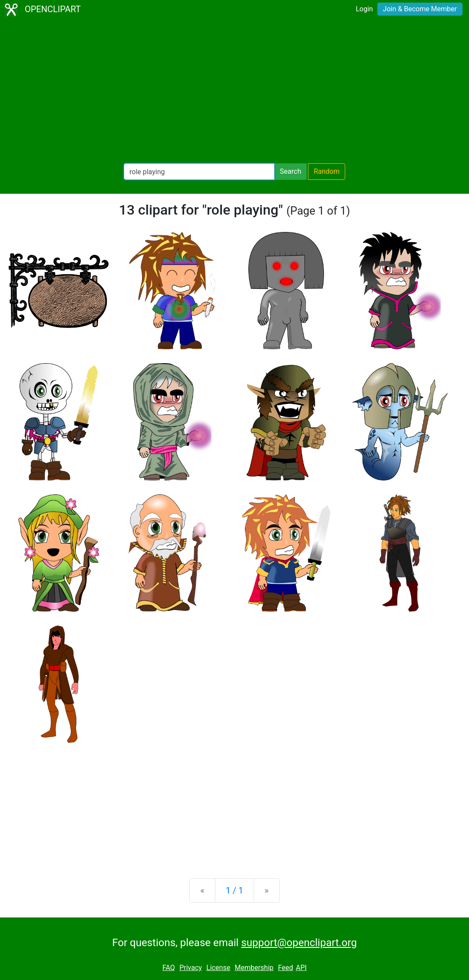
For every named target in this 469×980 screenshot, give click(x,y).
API (301, 968)
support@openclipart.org (299, 943)
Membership (254, 968)
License (218, 968)
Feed (286, 968)
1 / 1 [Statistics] (235, 891)
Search (290, 171)
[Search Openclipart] (199, 172)
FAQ (169, 968)
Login (364, 9)
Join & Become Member (420, 9)
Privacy (191, 968)
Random (327, 171)
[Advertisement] (234, 91)
